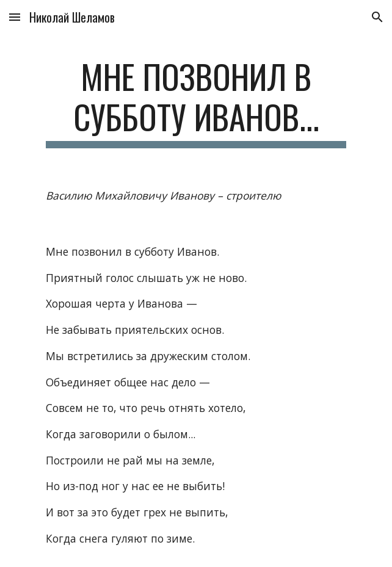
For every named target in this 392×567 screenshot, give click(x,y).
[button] (15, 17)
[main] (196, 102)
